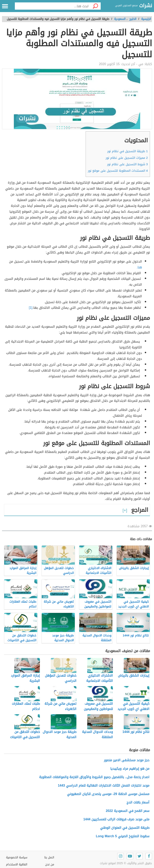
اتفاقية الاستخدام (17, 864)
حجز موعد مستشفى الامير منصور (127, 760)
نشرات (146, 6)
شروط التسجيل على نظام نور (127, 164)
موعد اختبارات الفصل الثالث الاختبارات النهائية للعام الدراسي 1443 (104, 785)
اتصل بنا (49, 857)
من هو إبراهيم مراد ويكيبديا (130, 769)
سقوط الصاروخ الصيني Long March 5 (123, 836)
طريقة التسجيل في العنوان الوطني (125, 828)
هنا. (139, 267)
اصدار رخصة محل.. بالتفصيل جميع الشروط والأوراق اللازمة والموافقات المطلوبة (94, 777)
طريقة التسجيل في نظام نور (128, 151)
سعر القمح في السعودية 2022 (128, 811)
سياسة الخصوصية (17, 857)
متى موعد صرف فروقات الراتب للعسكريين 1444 (116, 819)
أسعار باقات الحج (138, 802)
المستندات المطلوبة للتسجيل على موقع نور (118, 171)
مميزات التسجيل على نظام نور (127, 158)
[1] (31, 308)
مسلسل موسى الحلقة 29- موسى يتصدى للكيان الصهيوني (108, 794)
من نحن (50, 864)
